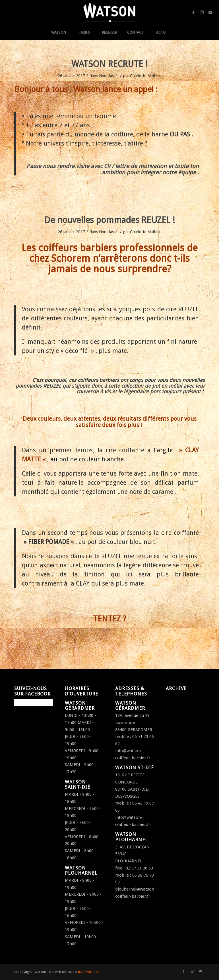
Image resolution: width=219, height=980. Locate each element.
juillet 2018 (176, 697)
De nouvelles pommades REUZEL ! (110, 220)
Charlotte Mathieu (146, 76)
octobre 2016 (179, 725)
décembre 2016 (181, 718)
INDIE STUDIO (88, 972)
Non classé (108, 76)
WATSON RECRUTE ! (109, 64)
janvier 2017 (177, 711)
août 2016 (175, 739)
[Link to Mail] (210, 13)
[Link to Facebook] (193, 13)
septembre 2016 (182, 732)
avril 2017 (175, 704)
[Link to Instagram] (202, 13)
